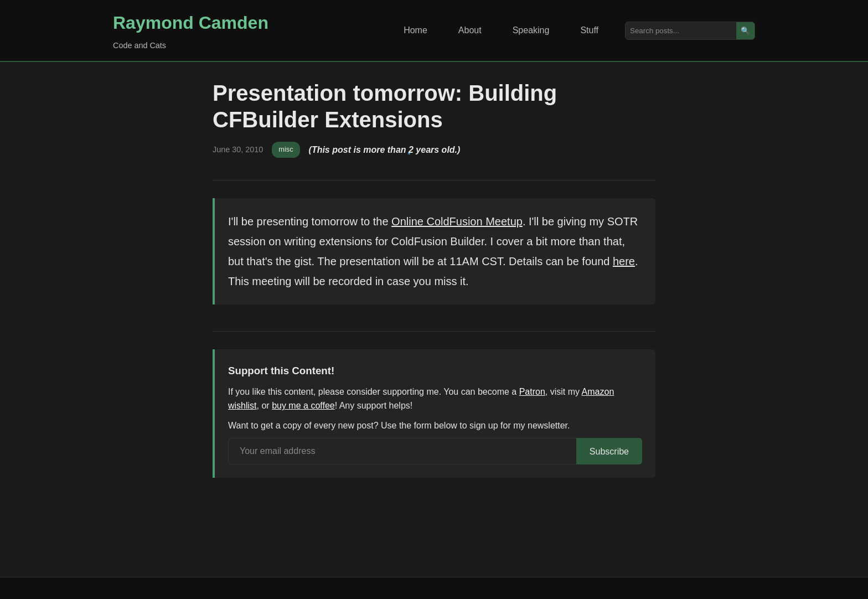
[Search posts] (681, 31)
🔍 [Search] (745, 31)
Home (415, 30)
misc (286, 149)
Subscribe (609, 451)
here (624, 261)
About (470, 30)
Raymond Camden (191, 23)
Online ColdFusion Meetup (457, 221)
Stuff (589, 30)
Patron (532, 392)
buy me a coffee (303, 406)
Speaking (531, 30)
